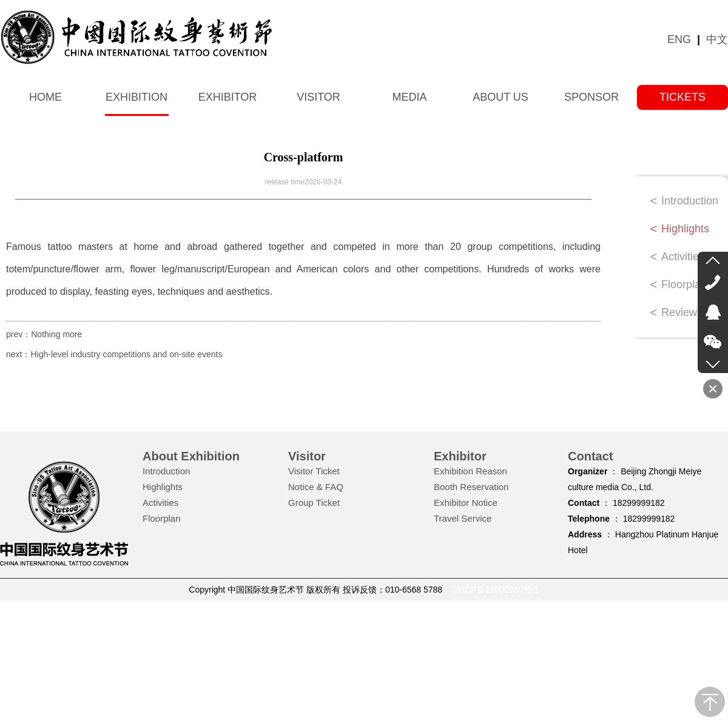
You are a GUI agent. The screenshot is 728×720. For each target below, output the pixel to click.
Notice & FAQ (316, 487)
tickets (682, 97)
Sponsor (591, 97)
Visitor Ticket (314, 471)
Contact (590, 456)
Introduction (690, 201)
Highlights (685, 229)
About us (500, 97)
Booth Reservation (471, 487)
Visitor (318, 97)
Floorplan (684, 284)
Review (679, 312)
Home (45, 97)
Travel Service (463, 518)
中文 (717, 39)
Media (409, 97)
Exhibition (136, 97)
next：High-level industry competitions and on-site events (114, 354)
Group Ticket (314, 503)
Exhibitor (228, 97)
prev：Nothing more (44, 334)
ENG (679, 39)
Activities (683, 257)
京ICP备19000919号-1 (497, 590)
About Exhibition (191, 456)
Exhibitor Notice (466, 503)
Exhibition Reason (470, 471)
